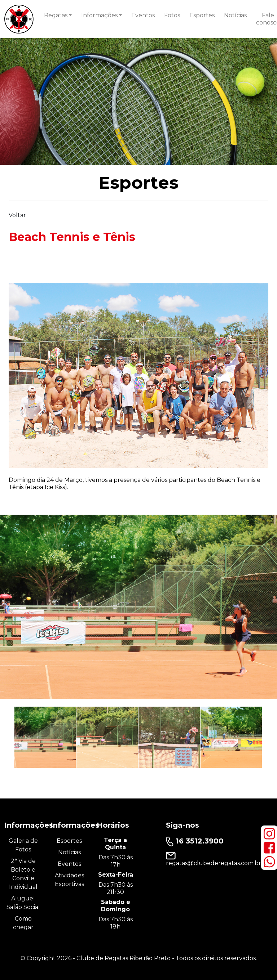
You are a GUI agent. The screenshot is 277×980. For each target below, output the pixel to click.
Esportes (202, 15)
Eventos (143, 15)
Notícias (235, 15)
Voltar (17, 215)
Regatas (56, 15)
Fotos (172, 15)
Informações (99, 15)
